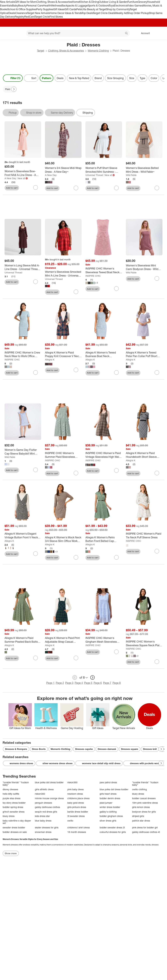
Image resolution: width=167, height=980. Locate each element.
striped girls (138, 816)
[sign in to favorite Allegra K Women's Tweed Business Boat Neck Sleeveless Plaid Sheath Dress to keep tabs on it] (116, 373)
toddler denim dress (110, 798)
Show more (11, 853)
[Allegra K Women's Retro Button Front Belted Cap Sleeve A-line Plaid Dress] (104, 539)
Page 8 (117, 683)
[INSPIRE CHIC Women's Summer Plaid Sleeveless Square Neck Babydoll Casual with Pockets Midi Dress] (63, 455)
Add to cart (12, 188)
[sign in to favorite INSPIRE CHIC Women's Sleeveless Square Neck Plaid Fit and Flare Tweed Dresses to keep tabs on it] (157, 662)
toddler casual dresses (144, 798)
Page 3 (69, 683)
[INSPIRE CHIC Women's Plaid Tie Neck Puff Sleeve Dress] (144, 536)
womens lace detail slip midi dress (99, 763)
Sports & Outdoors (98, 6)
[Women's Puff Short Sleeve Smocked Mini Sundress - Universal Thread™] (104, 170)
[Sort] (31, 78)
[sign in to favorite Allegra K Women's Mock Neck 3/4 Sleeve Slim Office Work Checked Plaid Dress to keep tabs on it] (76, 557)
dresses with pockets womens (144, 763)
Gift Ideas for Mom (26, 2)
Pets (79, 9)
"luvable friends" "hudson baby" (16, 784)
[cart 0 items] (160, 33)
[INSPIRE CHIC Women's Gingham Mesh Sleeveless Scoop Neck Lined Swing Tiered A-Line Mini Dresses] (104, 640)
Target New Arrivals (38, 13)
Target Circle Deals (104, 13)
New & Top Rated (79, 78)
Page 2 (60, 683)
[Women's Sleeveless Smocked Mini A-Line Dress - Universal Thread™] (63, 274)
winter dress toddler (110, 807)
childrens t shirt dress (79, 827)
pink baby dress (76, 789)
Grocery (142, 2)
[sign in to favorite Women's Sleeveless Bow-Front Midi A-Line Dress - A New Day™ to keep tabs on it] (36, 187)
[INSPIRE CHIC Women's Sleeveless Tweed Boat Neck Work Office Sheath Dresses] (104, 270)
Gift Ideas (59, 9)
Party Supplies (45, 9)
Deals (12, 13)
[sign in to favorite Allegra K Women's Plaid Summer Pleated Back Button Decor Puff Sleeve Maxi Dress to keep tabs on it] (36, 658)
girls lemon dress (141, 807)
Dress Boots (39, 749)
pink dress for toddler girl (145, 827)
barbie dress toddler (78, 812)
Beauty (22, 6)
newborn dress (75, 794)
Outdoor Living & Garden (113, 2)
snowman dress (43, 832)
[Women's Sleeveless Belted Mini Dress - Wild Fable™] (144, 170)
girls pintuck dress (77, 807)
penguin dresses (43, 803)
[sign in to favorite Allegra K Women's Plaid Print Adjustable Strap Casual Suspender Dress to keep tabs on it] (76, 658)
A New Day (10, 178)
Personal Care (35, 6)
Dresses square (130, 749)
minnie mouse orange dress (49, 798)
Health (47, 6)
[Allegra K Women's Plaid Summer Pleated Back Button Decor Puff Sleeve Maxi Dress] (23, 640)
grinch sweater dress (14, 812)
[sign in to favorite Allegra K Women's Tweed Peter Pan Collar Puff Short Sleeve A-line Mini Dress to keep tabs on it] (157, 373)
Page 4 (79, 683)
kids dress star (42, 816)
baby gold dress (76, 803)
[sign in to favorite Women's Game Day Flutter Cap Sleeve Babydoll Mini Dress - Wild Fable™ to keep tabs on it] (36, 470)
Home (76, 2)
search (127, 34)
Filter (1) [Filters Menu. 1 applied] (13, 78)
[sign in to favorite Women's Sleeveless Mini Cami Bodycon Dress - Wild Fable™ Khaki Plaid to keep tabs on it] (157, 278)
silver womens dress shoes (55, 763)
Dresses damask (107, 749)
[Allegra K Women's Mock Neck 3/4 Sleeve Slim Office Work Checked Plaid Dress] (63, 539)
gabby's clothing (108, 812)
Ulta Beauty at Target (94, 9)
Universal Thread (94, 175)
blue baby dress (43, 821)
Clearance (21, 13)
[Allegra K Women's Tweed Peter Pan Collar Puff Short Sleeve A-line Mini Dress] (144, 354)
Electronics (121, 6)
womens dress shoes (19, 763)
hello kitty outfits (11, 794)
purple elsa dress (11, 798)
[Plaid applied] (10, 89)
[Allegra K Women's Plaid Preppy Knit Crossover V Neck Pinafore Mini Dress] (63, 354)
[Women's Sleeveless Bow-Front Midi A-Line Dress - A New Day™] (23, 173)
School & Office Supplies (22, 9)
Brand (98, 78)
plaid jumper (106, 803)
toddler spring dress (13, 807)
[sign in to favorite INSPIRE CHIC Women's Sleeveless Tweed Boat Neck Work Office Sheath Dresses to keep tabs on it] (116, 289)
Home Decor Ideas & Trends (66, 13)
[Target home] (7, 33)
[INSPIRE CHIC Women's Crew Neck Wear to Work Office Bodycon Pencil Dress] (23, 354)
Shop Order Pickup (138, 13)
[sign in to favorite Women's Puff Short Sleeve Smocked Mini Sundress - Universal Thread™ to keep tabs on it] (116, 188)
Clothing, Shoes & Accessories (54, 2)
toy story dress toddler (14, 803)
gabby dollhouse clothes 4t (146, 832)
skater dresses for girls (47, 827)
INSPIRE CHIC (93, 276)
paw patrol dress (108, 782)
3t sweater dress (76, 816)
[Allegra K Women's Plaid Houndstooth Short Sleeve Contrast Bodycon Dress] (144, 455)
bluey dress (138, 794)
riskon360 (72, 782)
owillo (70, 821)
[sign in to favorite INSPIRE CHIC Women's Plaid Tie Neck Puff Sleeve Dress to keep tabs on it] (157, 551)
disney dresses (10, 789)
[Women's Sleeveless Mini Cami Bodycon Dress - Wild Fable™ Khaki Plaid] (144, 267)
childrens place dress (78, 798)
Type (142, 78)
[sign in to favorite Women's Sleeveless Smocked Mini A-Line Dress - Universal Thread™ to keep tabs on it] (76, 292)
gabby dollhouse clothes (47, 807)
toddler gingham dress (111, 816)
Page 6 (98, 683)
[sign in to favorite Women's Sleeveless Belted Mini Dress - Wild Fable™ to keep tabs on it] (157, 188)
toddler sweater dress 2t (112, 827)
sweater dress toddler (14, 827)
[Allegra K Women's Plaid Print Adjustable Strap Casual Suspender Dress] (63, 640)
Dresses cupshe (84, 749)
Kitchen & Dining (89, 2)
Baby (15, 6)
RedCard (30, 17)
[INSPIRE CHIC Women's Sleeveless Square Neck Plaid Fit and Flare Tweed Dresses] (144, 643)
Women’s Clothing (98, 51)
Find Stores (56, 17)
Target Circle (42, 17)
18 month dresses (77, 832)
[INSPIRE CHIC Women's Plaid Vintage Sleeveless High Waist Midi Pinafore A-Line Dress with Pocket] (104, 455)
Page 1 (50, 683)
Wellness (56, 6)
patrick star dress (141, 821)
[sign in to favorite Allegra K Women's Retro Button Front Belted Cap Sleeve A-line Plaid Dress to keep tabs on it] (116, 557)
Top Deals (87, 13)
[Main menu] (19, 33)
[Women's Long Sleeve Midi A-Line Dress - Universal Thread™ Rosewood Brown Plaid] (23, 267)
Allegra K (50, 360)
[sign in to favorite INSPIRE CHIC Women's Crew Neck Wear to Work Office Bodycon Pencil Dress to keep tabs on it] (36, 373)
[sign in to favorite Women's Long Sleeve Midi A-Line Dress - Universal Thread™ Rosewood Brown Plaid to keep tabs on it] (36, 282)
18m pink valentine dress (145, 803)
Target (41, 51)
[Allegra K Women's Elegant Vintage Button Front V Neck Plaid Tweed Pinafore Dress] (23, 536)
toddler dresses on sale (15, 832)
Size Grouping (115, 78)
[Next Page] (14, 89)
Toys (111, 6)
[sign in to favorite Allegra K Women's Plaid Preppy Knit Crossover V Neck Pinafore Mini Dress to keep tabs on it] (76, 370)
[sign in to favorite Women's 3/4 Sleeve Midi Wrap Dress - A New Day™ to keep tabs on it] (76, 188)
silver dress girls (108, 821)
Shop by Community (118, 9)
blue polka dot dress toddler (49, 782)
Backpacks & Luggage (75, 6)
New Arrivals (7, 2)
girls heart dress (108, 794)
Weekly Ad (121, 13)
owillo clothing (139, 789)
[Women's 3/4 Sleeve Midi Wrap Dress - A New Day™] (63, 170)
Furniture (133, 2)
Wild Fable (131, 175)
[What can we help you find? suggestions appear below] (78, 33)
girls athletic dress (44, 789)
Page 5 (88, 683)
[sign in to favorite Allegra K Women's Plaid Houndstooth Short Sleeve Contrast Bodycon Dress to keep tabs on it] (157, 473)
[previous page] (75, 677)
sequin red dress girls (46, 812)
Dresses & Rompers (16, 749)
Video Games (135, 6)
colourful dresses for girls (113, 832)
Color (154, 78)
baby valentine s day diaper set (17, 822)
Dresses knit (150, 749)
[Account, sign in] (144, 33)
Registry (19, 17)
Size (132, 78)
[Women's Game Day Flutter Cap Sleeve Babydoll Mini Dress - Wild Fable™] (23, 452)
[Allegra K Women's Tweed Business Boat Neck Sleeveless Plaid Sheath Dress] (104, 354)
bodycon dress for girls (144, 812)
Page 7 (107, 683)
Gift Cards (70, 9)
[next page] (92, 677)
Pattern (46, 78)
